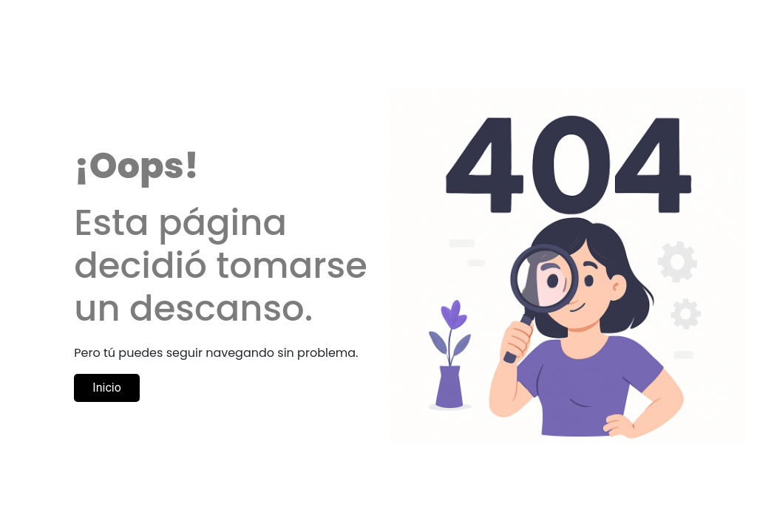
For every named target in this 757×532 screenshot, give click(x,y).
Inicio (106, 388)
